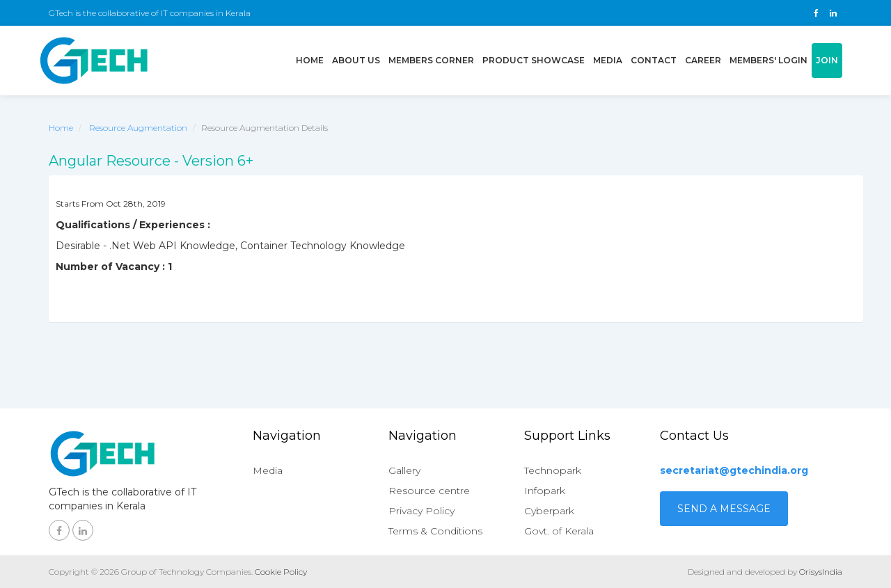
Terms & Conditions (435, 531)
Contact (654, 60)
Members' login (768, 60)
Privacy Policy (421, 511)
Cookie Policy (281, 572)
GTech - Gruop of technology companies (94, 61)
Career (703, 60)
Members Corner (431, 60)
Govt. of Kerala (559, 531)
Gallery (404, 470)
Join (827, 60)
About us (356, 60)
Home (312, 59)
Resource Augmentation (138, 128)
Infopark (545, 491)
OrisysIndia (821, 572)
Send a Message (724, 509)
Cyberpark (549, 511)
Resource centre (429, 491)
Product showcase (534, 60)
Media (608, 60)
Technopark (553, 470)
